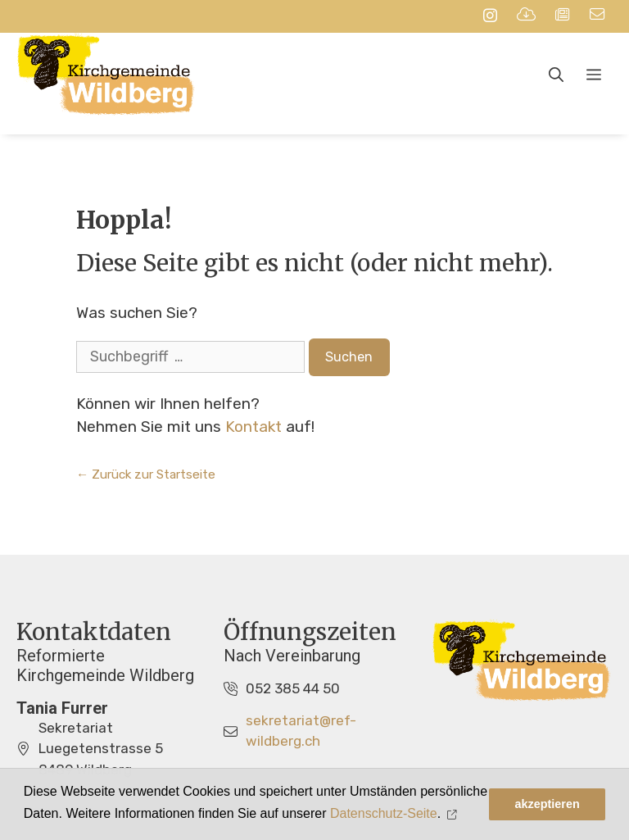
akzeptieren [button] (548, 804)
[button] (454, 814)
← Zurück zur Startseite (146, 474)
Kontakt (253, 427)
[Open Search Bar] (556, 75)
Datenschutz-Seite (384, 813)
